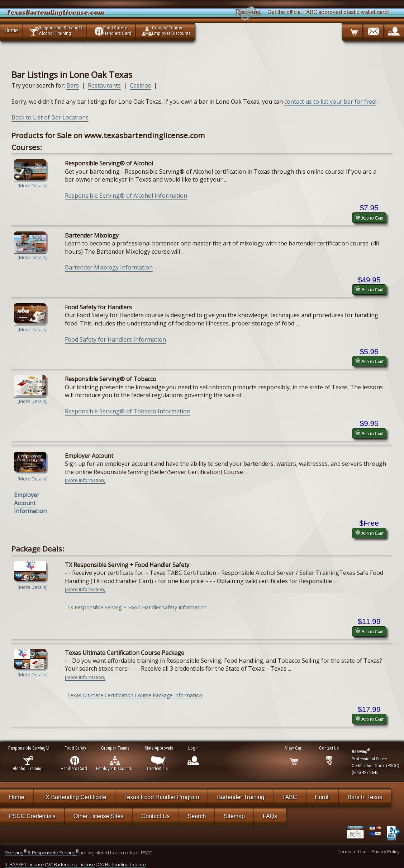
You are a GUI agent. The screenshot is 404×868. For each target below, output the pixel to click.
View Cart (294, 748)
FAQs (270, 816)
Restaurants (104, 85)
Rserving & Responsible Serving (42, 853)
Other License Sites (99, 816)
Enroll (322, 797)
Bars (73, 85)
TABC (289, 797)
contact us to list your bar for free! (330, 102)
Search (197, 816)
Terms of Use (352, 851)
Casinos (140, 85)
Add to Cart (369, 218)
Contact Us (155, 816)
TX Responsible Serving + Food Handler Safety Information (137, 607)
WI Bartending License (71, 865)
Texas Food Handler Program (161, 797)
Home (11, 30)
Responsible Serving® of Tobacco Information (128, 411)
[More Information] (85, 480)
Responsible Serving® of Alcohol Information (126, 196)
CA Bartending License (122, 865)
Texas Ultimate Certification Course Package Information (134, 695)
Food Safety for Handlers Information (115, 339)
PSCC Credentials (32, 816)
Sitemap (234, 816)
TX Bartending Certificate (74, 797)
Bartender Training (241, 797)
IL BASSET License (24, 865)
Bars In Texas (365, 797)
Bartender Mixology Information (109, 267)
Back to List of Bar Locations (50, 117)
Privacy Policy (385, 851)
